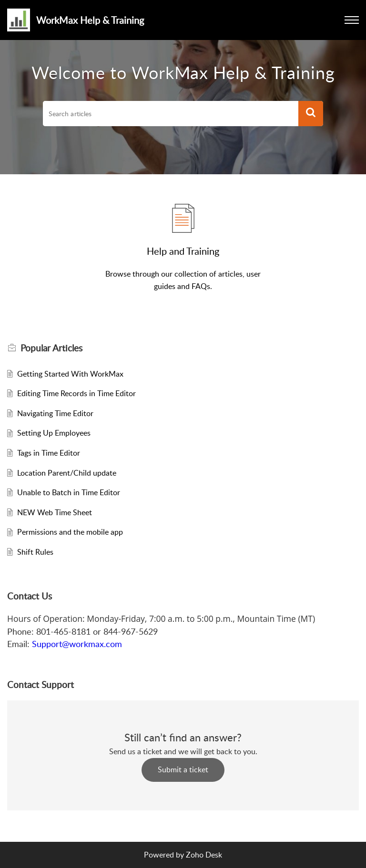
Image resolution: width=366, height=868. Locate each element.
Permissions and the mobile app (70, 532)
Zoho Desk (204, 855)
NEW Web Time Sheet (55, 512)
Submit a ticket (183, 769)
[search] (171, 114)
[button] (311, 114)
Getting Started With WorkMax (70, 374)
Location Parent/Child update (67, 473)
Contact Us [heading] (30, 596)
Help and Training (183, 251)
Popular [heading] (51, 348)
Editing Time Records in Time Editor (76, 393)
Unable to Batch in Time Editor (69, 492)
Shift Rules (35, 552)
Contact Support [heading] (41, 685)
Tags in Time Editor (49, 453)
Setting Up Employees (54, 433)
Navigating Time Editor (55, 413)
